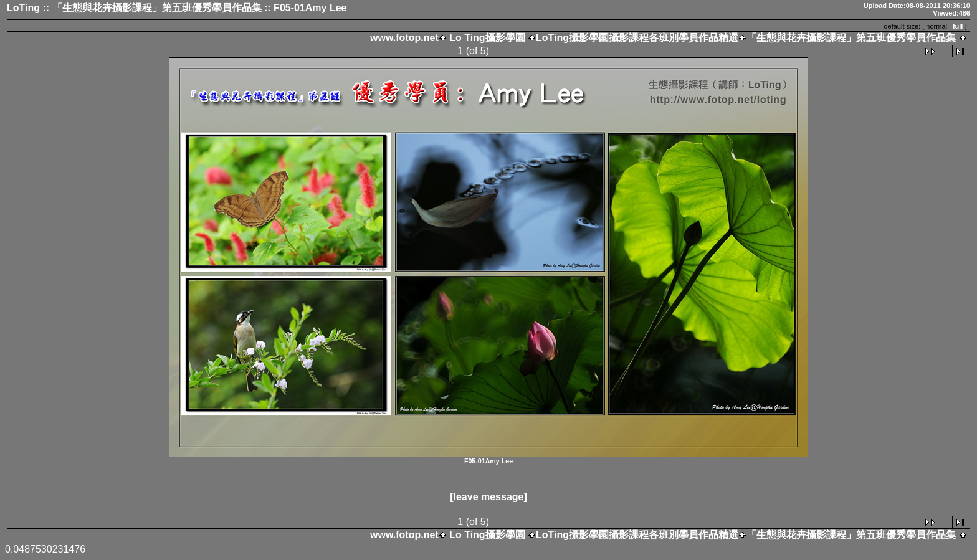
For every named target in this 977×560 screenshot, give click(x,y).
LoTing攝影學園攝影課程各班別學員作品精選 (637, 38)
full (958, 26)
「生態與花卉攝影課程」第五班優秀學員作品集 (851, 38)
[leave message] (488, 497)
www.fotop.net (404, 38)
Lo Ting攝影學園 (487, 38)
